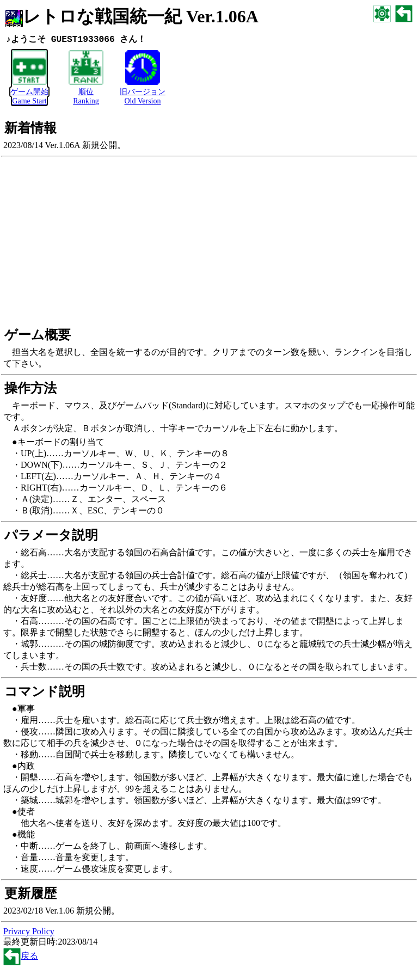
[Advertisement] (209, 246)
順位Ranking (86, 92)
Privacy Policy (29, 932)
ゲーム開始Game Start (29, 92)
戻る (21, 956)
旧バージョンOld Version (143, 92)
